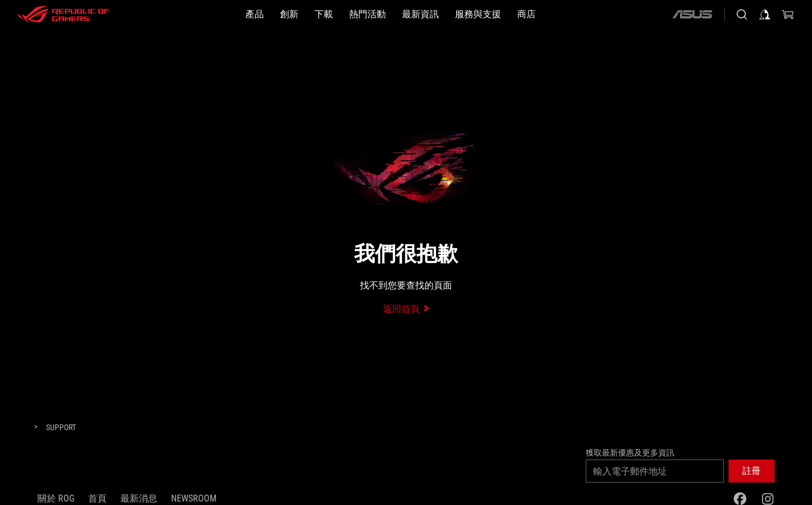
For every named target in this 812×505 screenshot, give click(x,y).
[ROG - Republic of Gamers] (63, 14)
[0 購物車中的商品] (788, 14)
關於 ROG (56, 498)
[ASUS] (692, 14)
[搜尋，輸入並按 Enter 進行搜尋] (742, 14)
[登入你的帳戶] (765, 14)
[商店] (526, 14)
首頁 (97, 498)
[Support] (61, 428)
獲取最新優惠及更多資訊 (630, 453)
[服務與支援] (478, 14)
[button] (255, 14)
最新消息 (139, 498)
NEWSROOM (194, 498)
